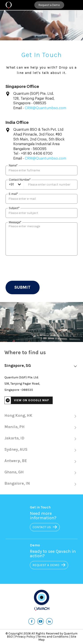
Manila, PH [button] (41, 427)
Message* (15, 222)
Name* (13, 166)
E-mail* (13, 194)
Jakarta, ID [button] (41, 439)
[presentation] (39, 269)
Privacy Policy (25, 637)
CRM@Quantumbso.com (45, 108)
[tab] (41, 366)
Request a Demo (49, 5)
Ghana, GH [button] (41, 473)
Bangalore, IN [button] (41, 484)
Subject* (14, 208)
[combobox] (15, 185)
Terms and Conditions (53, 637)
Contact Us (48, 527)
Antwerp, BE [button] (41, 461)
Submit (23, 287)
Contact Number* (20, 180)
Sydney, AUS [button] (41, 450)
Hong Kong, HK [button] (41, 416)
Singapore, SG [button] (41, 366)
